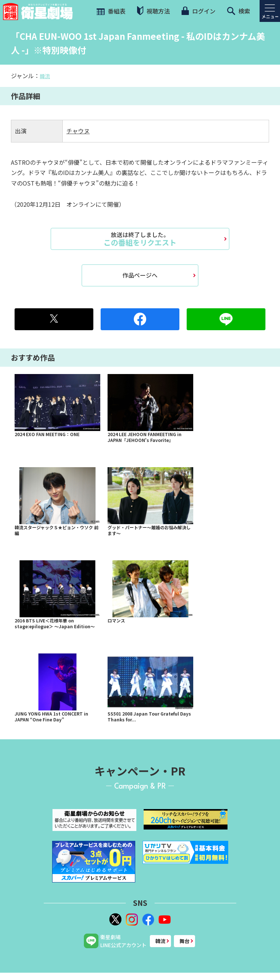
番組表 (110, 11)
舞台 (184, 941)
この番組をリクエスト (140, 239)
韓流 (45, 76)
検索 (239, 11)
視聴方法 (153, 11)
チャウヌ (78, 131)
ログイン (198, 11)
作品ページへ (140, 275)
